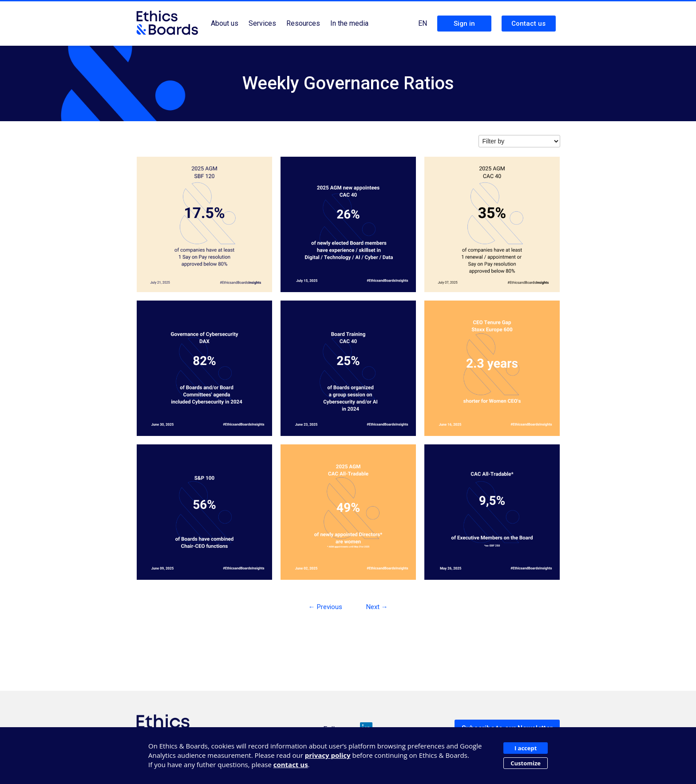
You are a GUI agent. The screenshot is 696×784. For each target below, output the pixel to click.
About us (225, 23)
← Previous (325, 607)
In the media (349, 23)
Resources (303, 23)
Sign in (464, 24)
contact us (291, 764)
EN (423, 23)
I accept (526, 748)
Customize (526, 763)
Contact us (528, 24)
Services (262, 23)
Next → (377, 607)
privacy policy (328, 755)
